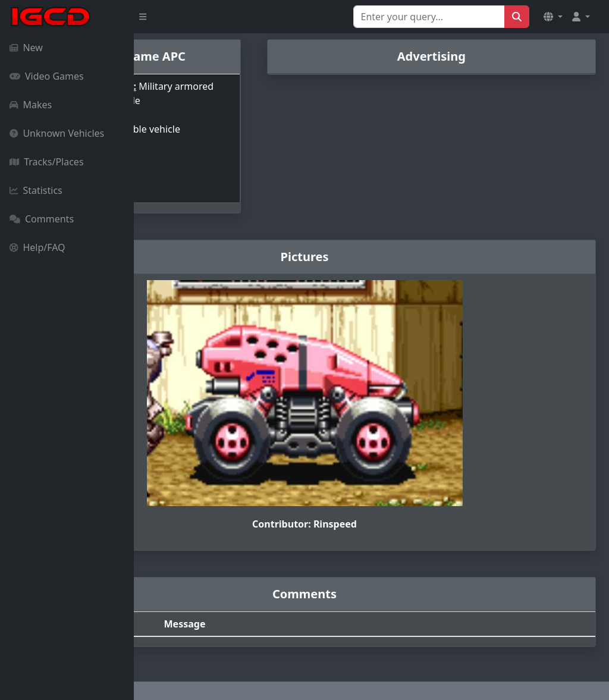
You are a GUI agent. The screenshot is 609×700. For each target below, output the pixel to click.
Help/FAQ (37, 247)
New (26, 48)
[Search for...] (429, 17)
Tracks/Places (47, 162)
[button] (553, 17)
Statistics (36, 190)
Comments (42, 219)
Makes (31, 105)
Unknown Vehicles (57, 133)
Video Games (47, 76)
